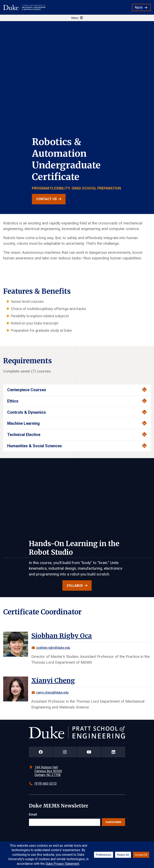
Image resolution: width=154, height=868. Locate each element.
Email (33, 814)
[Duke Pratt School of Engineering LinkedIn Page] (113, 752)
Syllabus (75, 586)
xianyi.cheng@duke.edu (52, 692)
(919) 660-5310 (46, 784)
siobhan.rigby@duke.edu (53, 648)
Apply (139, 7)
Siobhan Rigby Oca (62, 636)
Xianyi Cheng (53, 681)
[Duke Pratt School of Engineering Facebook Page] (41, 752)
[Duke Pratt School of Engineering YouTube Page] (89, 752)
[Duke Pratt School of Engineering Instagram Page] (65, 752)
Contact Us (47, 199)
